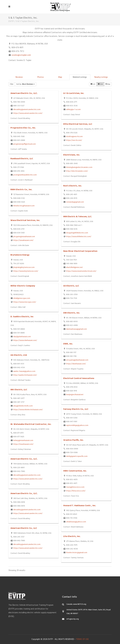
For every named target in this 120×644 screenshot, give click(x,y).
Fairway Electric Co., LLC (76, 409)
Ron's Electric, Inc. (73, 186)
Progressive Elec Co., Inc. (23, 128)
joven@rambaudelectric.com (25, 175)
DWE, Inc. (68, 344)
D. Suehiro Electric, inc (22, 317)
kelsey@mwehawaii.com (23, 440)
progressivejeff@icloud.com (25, 144)
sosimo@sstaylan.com (21, 55)
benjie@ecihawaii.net (75, 395)
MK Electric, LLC (19, 390)
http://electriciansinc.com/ (77, 171)
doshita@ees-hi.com (74, 137)
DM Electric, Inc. (72, 313)
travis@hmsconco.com (75, 487)
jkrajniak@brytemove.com (24, 267)
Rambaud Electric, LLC (22, 159)
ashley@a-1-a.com (73, 110)
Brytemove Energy (20, 255)
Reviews (19, 77)
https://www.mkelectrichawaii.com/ (28, 410)
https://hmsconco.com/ (76, 491)
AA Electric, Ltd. (19, 355)
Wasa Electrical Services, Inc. (25, 220)
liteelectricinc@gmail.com (77, 553)
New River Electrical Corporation (80, 251)
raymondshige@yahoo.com (77, 425)
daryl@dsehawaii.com (22, 337)
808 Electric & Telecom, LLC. (78, 217)
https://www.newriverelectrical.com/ (81, 271)
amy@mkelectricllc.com (23, 406)
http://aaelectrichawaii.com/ (25, 375)
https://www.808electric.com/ (79, 237)
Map (60, 77)
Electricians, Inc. (72, 155)
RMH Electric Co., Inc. (21, 190)
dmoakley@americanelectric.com (27, 110)
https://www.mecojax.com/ (25, 302)
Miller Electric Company (23, 286)
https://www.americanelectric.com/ (28, 113)
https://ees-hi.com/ (74, 140)
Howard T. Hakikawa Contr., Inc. (80, 506)
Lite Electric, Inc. (72, 536)
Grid (100, 84)
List (93, 84)
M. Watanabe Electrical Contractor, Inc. (31, 424)
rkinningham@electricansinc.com (79, 167)
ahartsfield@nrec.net (74, 267)
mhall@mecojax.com (22, 298)
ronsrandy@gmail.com (75, 202)
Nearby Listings (101, 77)
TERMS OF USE (82, 639)
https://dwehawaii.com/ (76, 364)
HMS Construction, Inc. (75, 471)
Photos (41, 77)
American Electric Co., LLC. (24, 93)
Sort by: (25, 84)
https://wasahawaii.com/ (23, 240)
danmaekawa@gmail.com (76, 329)
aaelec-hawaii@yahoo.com (24, 371)
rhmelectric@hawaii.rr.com (24, 206)
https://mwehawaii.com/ (23, 444)
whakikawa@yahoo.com (76, 522)
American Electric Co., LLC (24, 528)
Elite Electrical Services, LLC (78, 124)
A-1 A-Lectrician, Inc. (74, 93)
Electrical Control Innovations (79, 378)
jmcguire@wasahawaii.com (24, 237)
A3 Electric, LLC (71, 286)
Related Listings (80, 77)
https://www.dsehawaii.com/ (25, 340)
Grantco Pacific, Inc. (73, 440)
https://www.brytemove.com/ (26, 271)
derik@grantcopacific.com (77, 456)
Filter (12, 84)
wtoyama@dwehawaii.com (77, 360)
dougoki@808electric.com (77, 233)
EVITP (11, 21)
